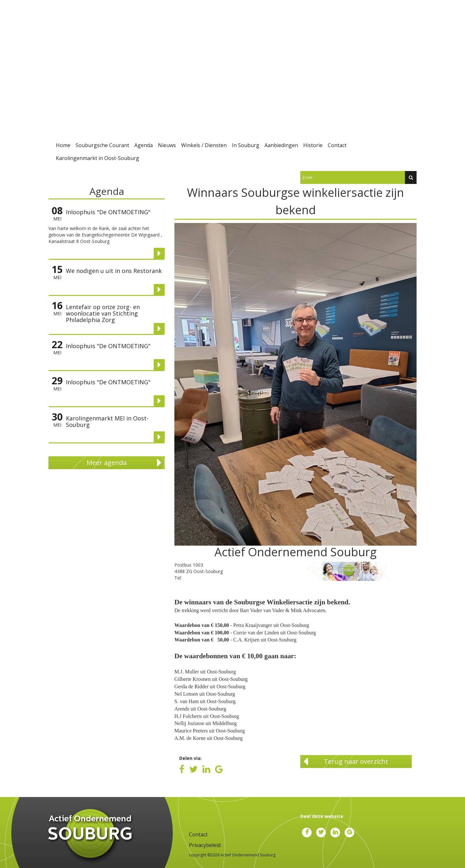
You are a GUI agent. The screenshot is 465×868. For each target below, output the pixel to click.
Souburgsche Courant (102, 145)
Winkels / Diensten (204, 145)
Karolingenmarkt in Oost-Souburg (98, 158)
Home (63, 145)
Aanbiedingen (281, 145)
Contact (337, 145)
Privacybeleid (205, 845)
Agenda (144, 145)
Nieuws (167, 145)
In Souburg (246, 145)
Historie (313, 145)
